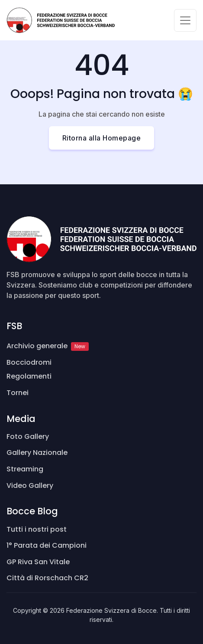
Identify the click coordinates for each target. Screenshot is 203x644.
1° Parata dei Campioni (47, 545)
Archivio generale (48, 346)
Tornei (18, 393)
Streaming (25, 469)
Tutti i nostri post (37, 529)
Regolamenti (29, 376)
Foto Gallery (28, 436)
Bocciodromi (29, 362)
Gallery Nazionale (37, 453)
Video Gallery (30, 485)
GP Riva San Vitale (38, 562)
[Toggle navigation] (185, 20)
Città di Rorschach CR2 (47, 578)
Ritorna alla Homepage (102, 138)
